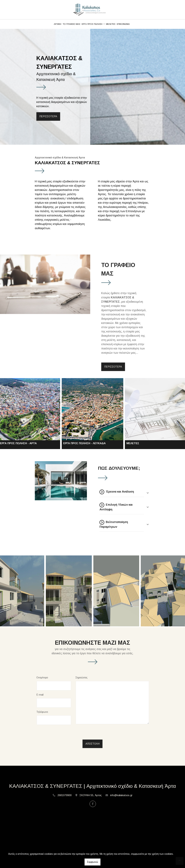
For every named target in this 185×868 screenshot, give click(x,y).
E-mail (40, 695)
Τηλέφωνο (42, 712)
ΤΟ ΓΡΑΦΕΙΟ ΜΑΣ (71, 24)
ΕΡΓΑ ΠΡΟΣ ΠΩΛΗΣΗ (92, 24)
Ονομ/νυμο (42, 678)
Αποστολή (92, 744)
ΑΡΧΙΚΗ (58, 24)
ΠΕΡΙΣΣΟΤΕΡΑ (48, 116)
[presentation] (61, 733)
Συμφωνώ (92, 862)
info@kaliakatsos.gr (121, 795)
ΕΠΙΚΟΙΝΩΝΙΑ (123, 24)
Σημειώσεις (81, 678)
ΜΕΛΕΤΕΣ (111, 24)
